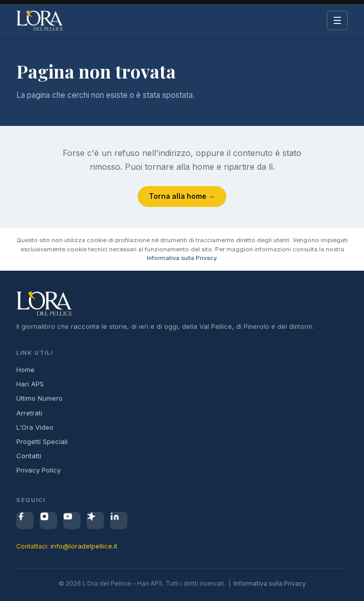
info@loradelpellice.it (84, 546)
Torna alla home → (182, 196)
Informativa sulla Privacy (181, 258)
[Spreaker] (95, 520)
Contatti (29, 456)
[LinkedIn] (119, 520)
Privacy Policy (38, 470)
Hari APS (30, 384)
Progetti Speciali (42, 441)
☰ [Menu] (337, 21)
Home (25, 370)
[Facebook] (25, 520)
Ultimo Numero (40, 398)
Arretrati (29, 413)
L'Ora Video (35, 427)
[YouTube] (72, 520)
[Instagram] (48, 520)
